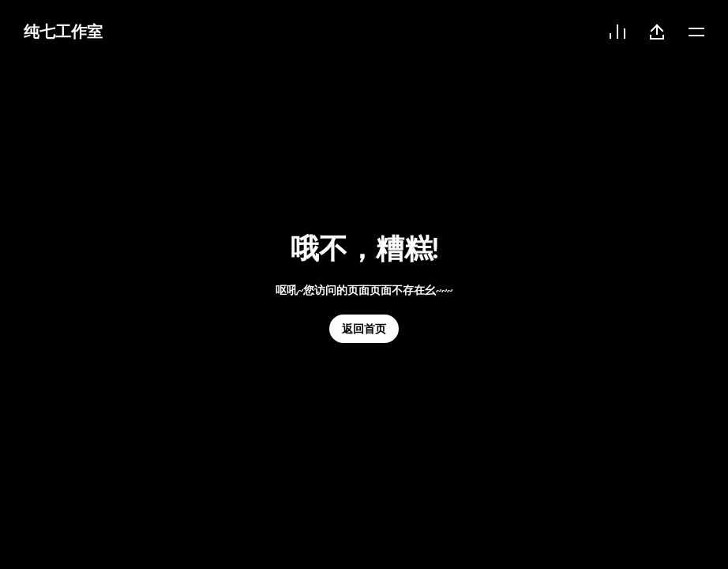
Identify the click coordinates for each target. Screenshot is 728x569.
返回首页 (364, 329)
